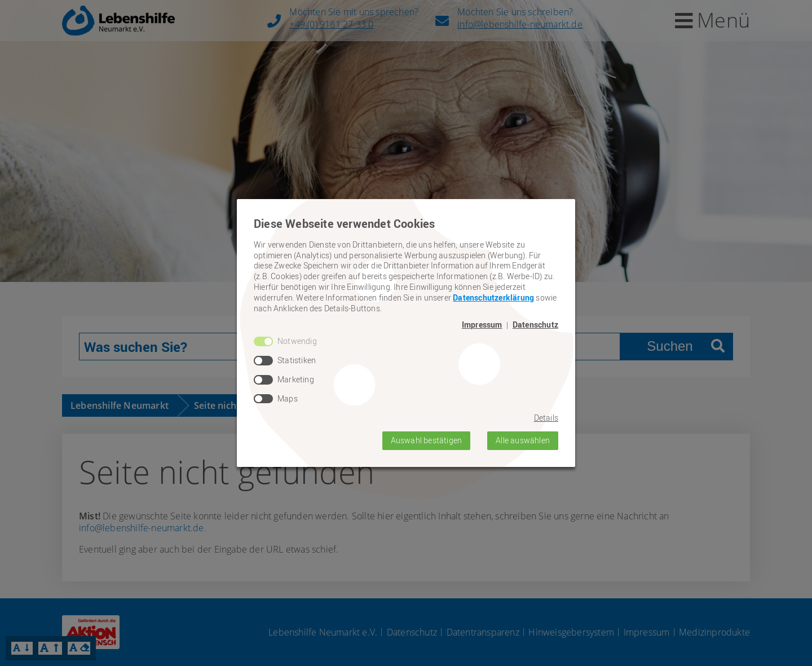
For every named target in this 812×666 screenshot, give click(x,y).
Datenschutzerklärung (493, 297)
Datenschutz (535, 325)
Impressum (482, 325)
